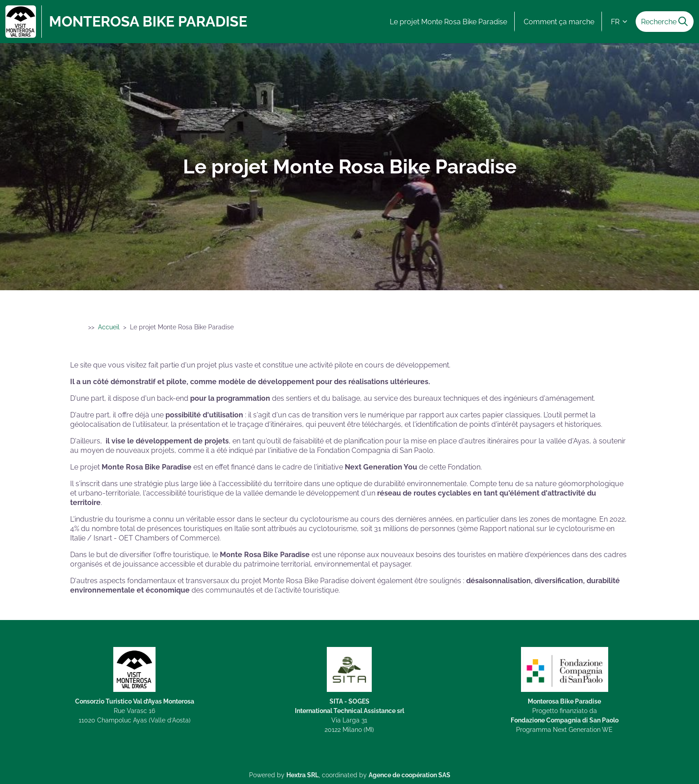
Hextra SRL (303, 775)
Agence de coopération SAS (410, 775)
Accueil (109, 327)
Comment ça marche (559, 22)
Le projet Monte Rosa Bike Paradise (448, 22)
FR (620, 22)
